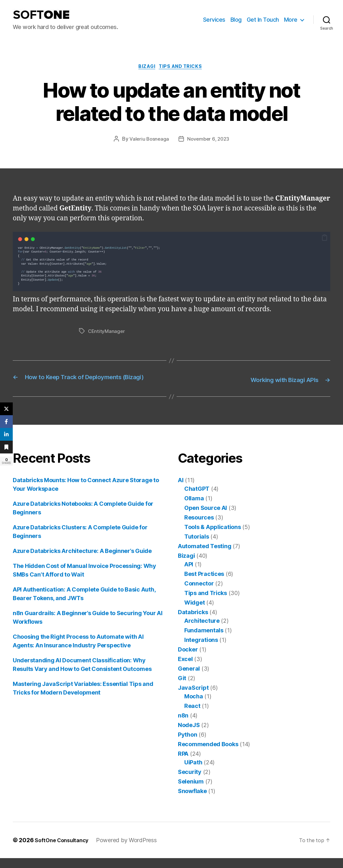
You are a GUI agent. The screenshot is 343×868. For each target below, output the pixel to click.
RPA (183, 764)
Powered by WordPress (132, 850)
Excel (185, 669)
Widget (194, 612)
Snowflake (192, 801)
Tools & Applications (213, 537)
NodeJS (189, 735)
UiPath (193, 772)
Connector (199, 593)
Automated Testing (204, 556)
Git (182, 688)
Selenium (191, 791)
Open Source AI (206, 518)
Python (187, 744)
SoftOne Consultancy (64, 850)
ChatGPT (197, 499)
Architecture (202, 631)
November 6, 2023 (209, 141)
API (189, 574)
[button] (325, 239)
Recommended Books (208, 754)
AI (181, 490)
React (192, 716)
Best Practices (204, 584)
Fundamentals (204, 640)
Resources (199, 527)
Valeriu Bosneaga (148, 141)
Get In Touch (263, 20)
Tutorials (197, 546)
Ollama (194, 508)
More (291, 20)
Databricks (193, 622)
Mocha (194, 706)
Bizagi (146, 68)
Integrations (201, 650)
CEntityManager (107, 333)
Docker (188, 659)
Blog (236, 20)
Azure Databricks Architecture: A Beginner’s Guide (82, 561)
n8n (183, 725)
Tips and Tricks (183, 68)
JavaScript (193, 698)
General (189, 678)
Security (190, 782)
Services (214, 20)
